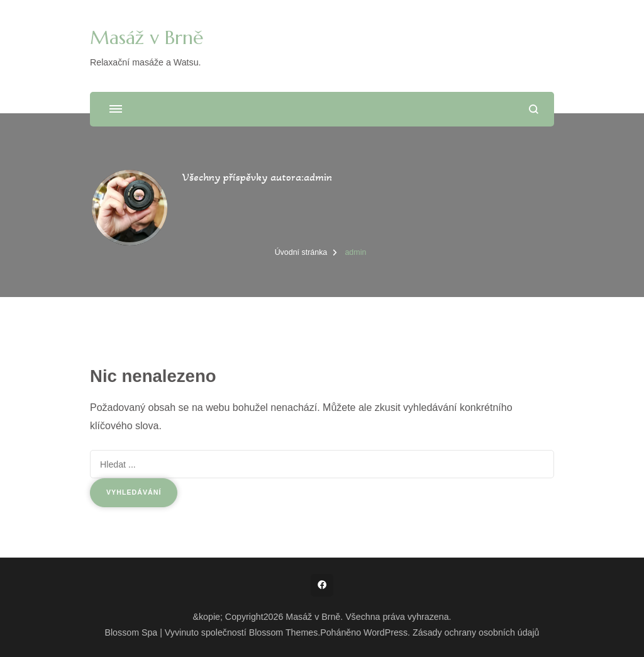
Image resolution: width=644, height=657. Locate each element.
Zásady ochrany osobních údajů (476, 632)
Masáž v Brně (147, 37)
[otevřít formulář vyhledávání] (534, 109)
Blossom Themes (284, 632)
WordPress (386, 632)
